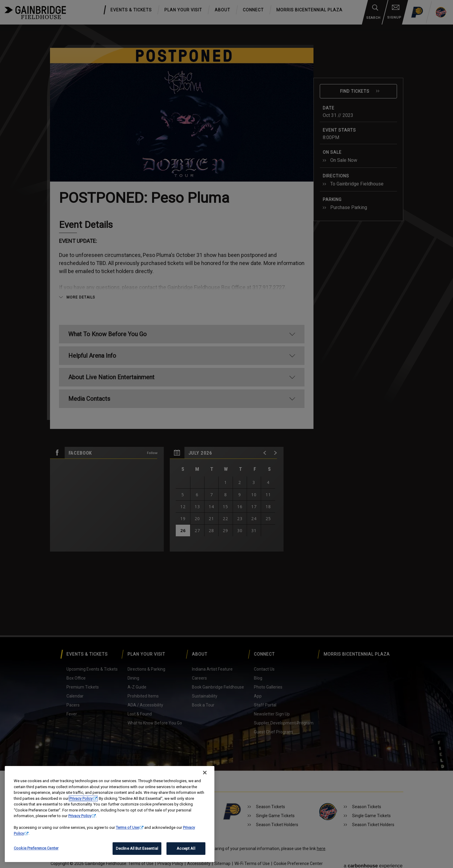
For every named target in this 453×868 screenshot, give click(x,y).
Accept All (186, 848)
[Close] (205, 773)
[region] (110, 814)
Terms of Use (127, 827)
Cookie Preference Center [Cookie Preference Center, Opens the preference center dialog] (36, 848)
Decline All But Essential (137, 848)
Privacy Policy (81, 798)
